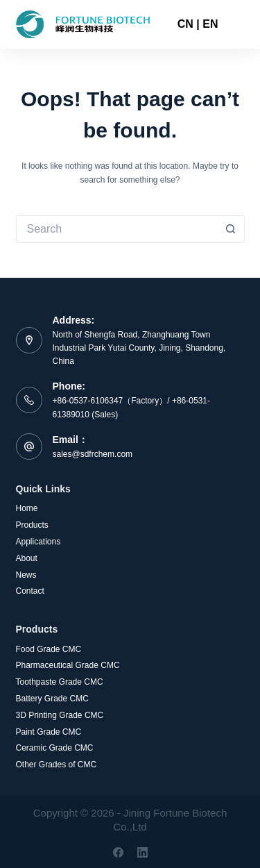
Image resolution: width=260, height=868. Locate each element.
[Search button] (231, 229)
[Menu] (239, 24)
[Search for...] (116, 229)
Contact (30, 591)
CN (185, 24)
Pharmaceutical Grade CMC (68, 665)
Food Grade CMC (49, 649)
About (27, 558)
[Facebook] (118, 852)
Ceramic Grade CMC (55, 748)
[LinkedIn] (142, 852)
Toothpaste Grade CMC (60, 682)
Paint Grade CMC (49, 732)
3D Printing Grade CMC (60, 715)
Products (32, 525)
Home (27, 508)
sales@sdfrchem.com (93, 454)
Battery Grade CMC (52, 699)
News (26, 575)
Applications (38, 542)
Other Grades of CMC (57, 765)
